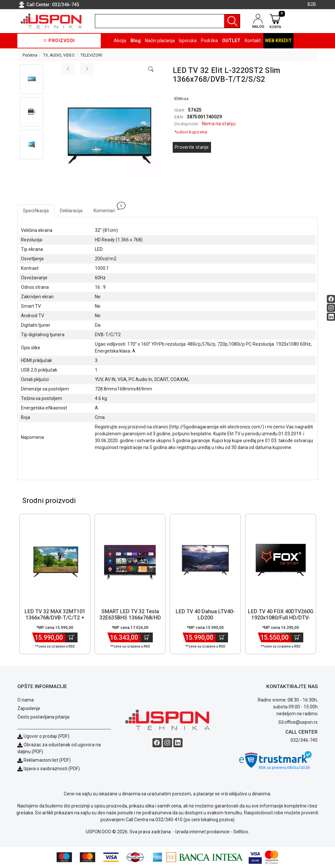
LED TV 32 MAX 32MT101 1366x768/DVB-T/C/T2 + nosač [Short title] (55, 618)
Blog (136, 41)
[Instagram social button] (331, 308)
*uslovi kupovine (191, 132)
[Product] (55, 561)
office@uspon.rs (301, 723)
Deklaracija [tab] (71, 211)
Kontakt (253, 41)
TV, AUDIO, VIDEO (59, 55)
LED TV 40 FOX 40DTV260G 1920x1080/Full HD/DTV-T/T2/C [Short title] (281, 618)
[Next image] (87, 69)
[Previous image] (68, 69)
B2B (312, 4)
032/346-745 (66, 5)
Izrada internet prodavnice (203, 832)
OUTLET (231, 41)
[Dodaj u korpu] (71, 638)
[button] (32, 79)
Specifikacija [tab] (36, 211)
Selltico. (241, 832)
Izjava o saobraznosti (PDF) (52, 769)
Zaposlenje (29, 709)
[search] (167, 21)
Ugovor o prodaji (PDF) (43, 737)
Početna (30, 55)
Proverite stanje (192, 147)
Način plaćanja (160, 41)
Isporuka (188, 41)
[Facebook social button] (331, 299)
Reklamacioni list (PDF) (44, 761)
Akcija (120, 41)
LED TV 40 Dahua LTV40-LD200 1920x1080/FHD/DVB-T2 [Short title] (205, 618)
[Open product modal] (151, 69)
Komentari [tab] (107, 209)
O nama (26, 701)
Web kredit (278, 41)
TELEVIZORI (91, 55)
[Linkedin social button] (331, 317)
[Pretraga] (232, 21)
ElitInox (181, 99)
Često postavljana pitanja (43, 718)
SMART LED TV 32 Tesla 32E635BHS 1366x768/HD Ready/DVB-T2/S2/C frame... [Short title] (130, 622)
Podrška (209, 41)
